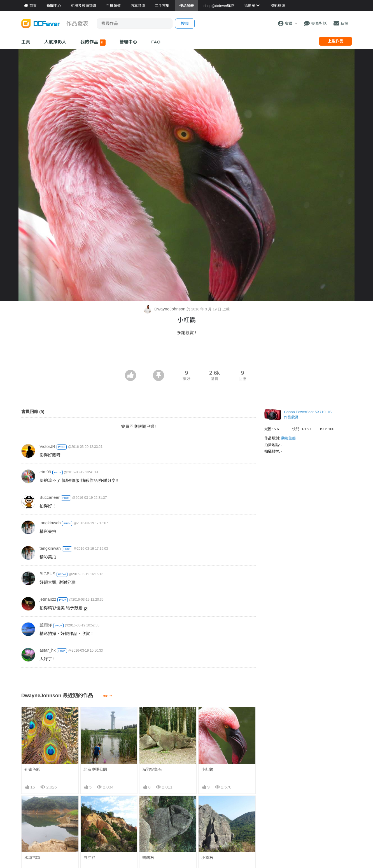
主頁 (26, 42)
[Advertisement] (186, 354)
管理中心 (129, 42)
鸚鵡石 (148, 858)
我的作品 (93, 43)
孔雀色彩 (32, 769)
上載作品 (335, 41)
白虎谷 (89, 858)
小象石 (207, 858)
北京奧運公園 (95, 769)
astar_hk (48, 650)
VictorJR (47, 446)
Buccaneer (50, 497)
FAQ (156, 42)
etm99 (45, 472)
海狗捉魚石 (152, 769)
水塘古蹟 (32, 858)
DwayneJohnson (165, 309)
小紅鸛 (207, 769)
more (107, 696)
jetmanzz (48, 599)
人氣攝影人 (55, 42)
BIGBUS (47, 574)
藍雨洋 (46, 625)
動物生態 (288, 438)
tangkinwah (50, 523)
